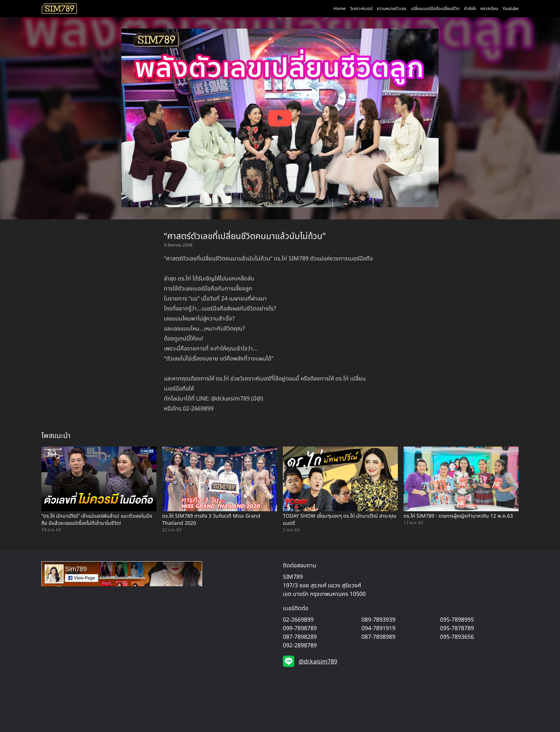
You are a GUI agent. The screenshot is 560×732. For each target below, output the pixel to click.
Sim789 (76, 569)
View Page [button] (82, 578)
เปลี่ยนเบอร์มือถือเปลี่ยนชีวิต (435, 9)
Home (340, 9)
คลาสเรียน (489, 9)
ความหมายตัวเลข (392, 9)
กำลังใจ (470, 9)
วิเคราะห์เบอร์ (361, 9)
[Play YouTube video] (280, 118)
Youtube (511, 9)
